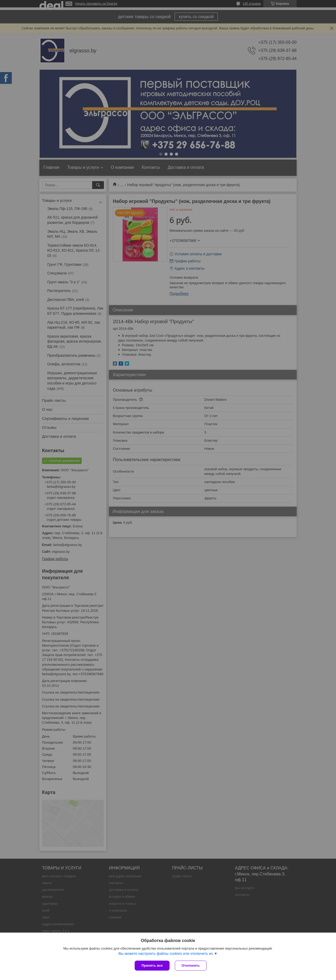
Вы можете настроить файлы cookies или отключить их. (166, 954)
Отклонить (191, 965)
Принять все (152, 965)
